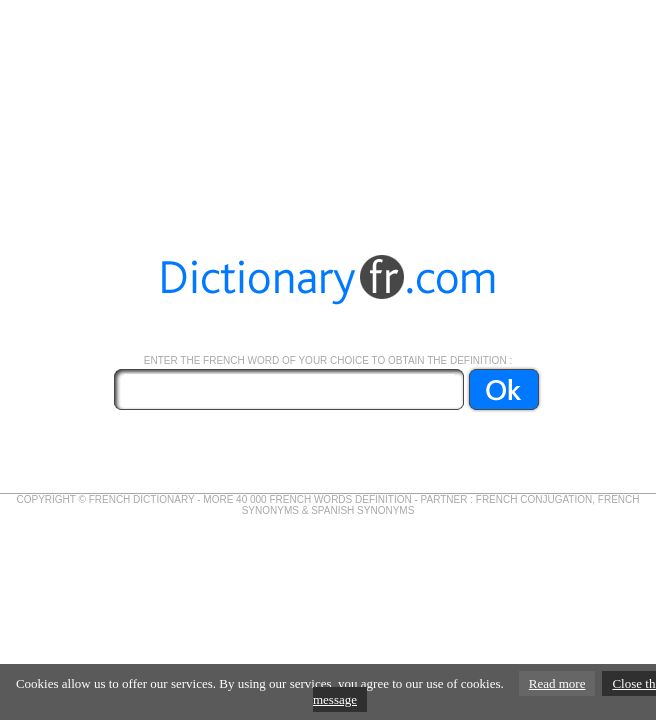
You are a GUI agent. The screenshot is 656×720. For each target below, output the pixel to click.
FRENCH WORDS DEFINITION (340, 499)
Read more (557, 683)
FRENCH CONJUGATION (534, 499)
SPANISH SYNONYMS (362, 510)
